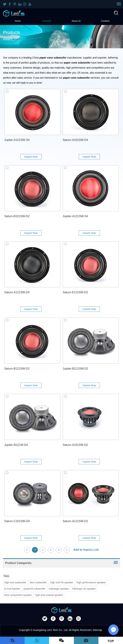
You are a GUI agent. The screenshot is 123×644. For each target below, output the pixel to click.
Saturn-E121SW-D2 (75, 292)
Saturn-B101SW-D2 (17, 216)
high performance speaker (91, 582)
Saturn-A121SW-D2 (75, 521)
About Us (76, 21)
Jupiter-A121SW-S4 (75, 216)
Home (18, 21)
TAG (6, 576)
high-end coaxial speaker (49, 595)
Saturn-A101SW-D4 (75, 140)
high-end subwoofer (15, 582)
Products (47, 21)
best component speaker (18, 595)
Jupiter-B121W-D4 (16, 445)
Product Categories (18, 563)
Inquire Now (31, 157)
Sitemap (97, 630)
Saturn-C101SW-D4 (17, 521)
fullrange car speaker (84, 589)
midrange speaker (59, 589)
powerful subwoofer (35, 589)
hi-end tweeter (12, 589)
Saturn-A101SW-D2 (75, 445)
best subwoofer (38, 582)
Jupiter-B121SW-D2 (75, 369)
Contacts (105, 21)
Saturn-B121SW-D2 (17, 369)
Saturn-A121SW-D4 (17, 292)
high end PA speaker (62, 582)
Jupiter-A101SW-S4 (17, 140)
